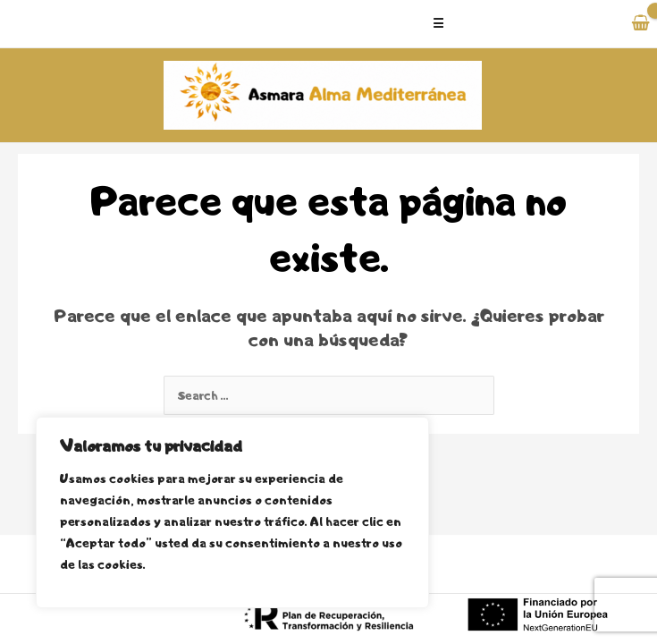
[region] (232, 513)
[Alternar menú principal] (509, 24)
